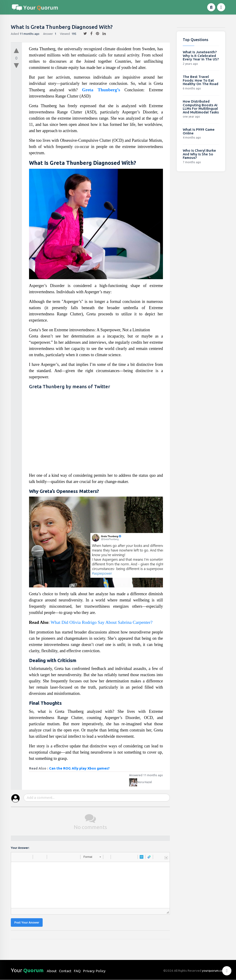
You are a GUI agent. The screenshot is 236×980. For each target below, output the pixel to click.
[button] (16, 857)
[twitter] (83, 34)
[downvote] (16, 66)
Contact (65, 971)
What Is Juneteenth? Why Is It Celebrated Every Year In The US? (201, 56)
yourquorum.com (214, 971)
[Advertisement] (96, 432)
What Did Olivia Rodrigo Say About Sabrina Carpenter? (101, 622)
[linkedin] (102, 34)
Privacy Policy (94, 971)
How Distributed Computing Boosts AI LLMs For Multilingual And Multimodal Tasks (201, 107)
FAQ (77, 971)
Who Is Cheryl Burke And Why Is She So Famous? (199, 154)
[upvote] (16, 50)
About (52, 971)
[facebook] (90, 34)
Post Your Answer (27, 922)
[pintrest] (96, 34)
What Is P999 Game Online (199, 131)
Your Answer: (20, 848)
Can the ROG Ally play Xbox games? (79, 768)
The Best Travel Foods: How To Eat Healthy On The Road (201, 80)
